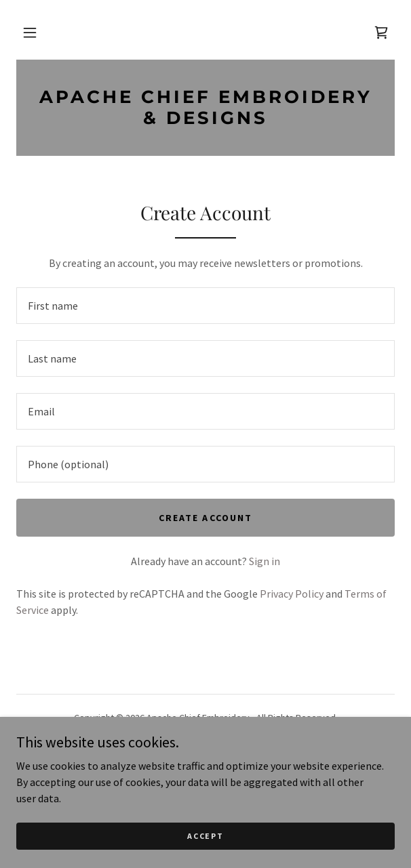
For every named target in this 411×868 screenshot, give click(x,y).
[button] (30, 33)
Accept (205, 836)
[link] (381, 33)
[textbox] (206, 306)
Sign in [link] (265, 561)
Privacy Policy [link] (292, 594)
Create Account (205, 518)
